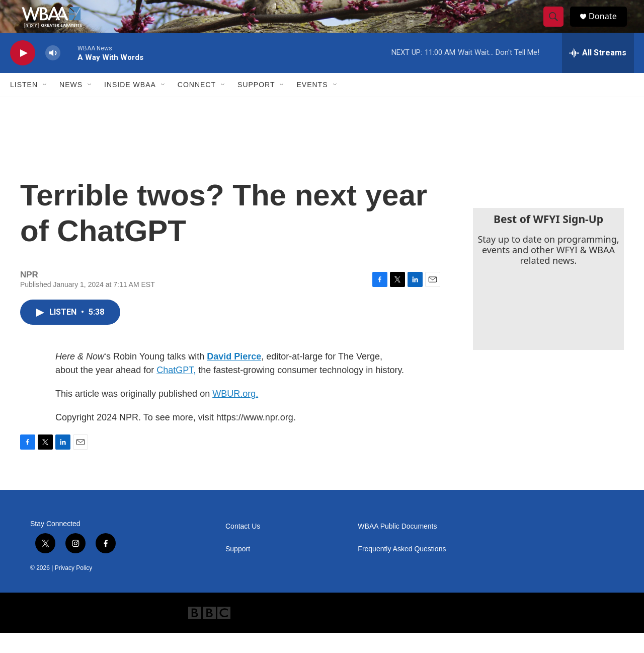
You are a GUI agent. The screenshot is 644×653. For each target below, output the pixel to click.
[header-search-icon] (557, 27)
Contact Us (243, 547)
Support (256, 105)
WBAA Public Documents (397, 547)
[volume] (53, 73)
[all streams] (598, 73)
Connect (197, 105)
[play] (23, 73)
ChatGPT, (176, 390)
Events (312, 105)
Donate (608, 26)
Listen (24, 105)
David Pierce (234, 377)
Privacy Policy (74, 588)
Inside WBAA (130, 105)
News (71, 105)
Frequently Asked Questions (402, 569)
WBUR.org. (235, 414)
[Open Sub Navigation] (45, 105)
